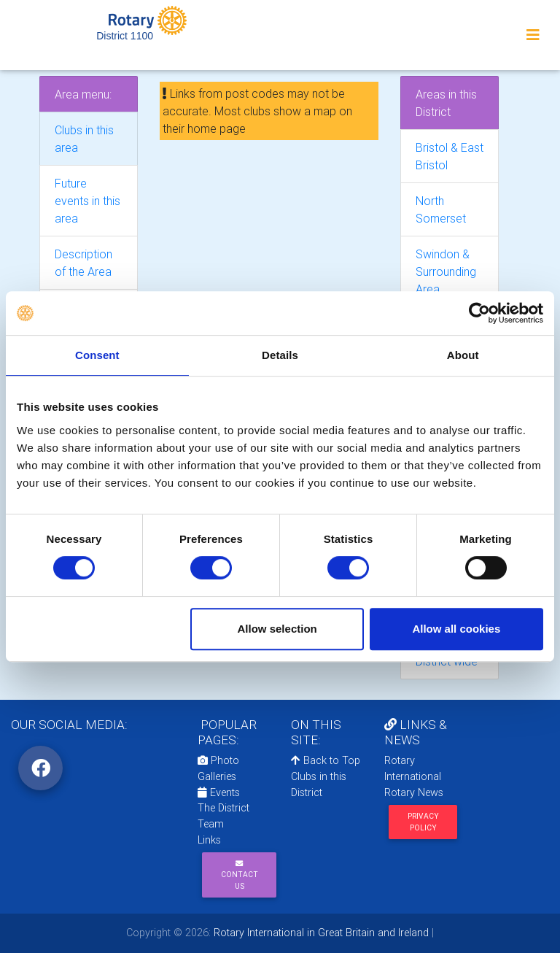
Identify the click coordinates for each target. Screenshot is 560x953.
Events (219, 792)
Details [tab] (280, 355)
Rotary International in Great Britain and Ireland (320, 933)
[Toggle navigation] (533, 35)
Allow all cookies (456, 629)
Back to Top (326, 760)
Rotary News (414, 792)
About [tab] (463, 355)
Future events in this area (87, 201)
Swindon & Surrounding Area (446, 271)
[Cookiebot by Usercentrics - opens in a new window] (479, 313)
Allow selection (277, 629)
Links (209, 840)
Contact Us (240, 875)
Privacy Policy (423, 822)
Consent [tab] (97, 355)
